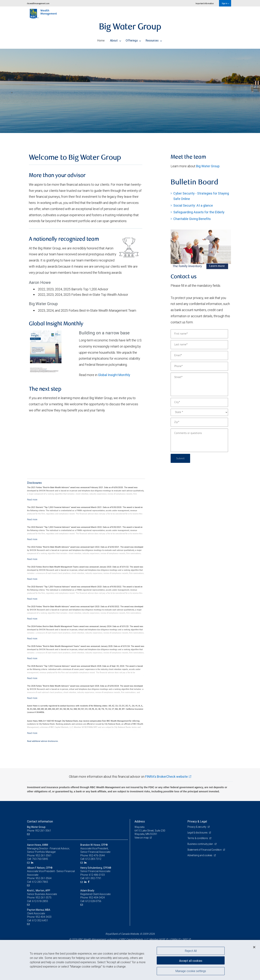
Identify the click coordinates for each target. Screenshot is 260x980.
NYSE (162, 939)
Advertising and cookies (201, 855)
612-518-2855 (40, 901)
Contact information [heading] (40, 821)
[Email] (199, 355)
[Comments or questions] (199, 440)
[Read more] (32, 500)
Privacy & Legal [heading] (197, 821)
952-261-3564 (44, 878)
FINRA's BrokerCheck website (166, 777)
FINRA (174, 939)
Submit (181, 458)
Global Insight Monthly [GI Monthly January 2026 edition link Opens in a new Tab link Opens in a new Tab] (114, 375)
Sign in (225, 3)
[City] (199, 402)
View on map (142, 838)
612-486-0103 (97, 875)
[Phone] (199, 366)
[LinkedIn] (33, 863)
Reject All (191, 951)
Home (101, 40)
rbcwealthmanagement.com (38, 3)
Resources (154, 40)
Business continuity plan (201, 844)
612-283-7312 (93, 859)
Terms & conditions (198, 838)
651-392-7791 (93, 878)
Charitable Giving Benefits (192, 219)
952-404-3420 (44, 917)
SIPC (185, 939)
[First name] (199, 334)
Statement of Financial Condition (205, 850)
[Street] (199, 384)
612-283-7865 (40, 882)
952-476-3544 (97, 855)
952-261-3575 (44, 898)
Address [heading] (140, 821)
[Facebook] (89, 882)
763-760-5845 (40, 859)
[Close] (254, 947)
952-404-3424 (97, 898)
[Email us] (29, 834)
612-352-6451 (40, 920)
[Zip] (199, 422)
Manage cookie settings (191, 972)
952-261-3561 (44, 855)
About (116, 40)
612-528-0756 (93, 901)
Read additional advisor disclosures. (43, 741)
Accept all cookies (191, 960)
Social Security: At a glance (193, 205)
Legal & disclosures (198, 833)
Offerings (133, 40)
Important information (205, 3)
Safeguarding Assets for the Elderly (199, 212)
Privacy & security (197, 827)
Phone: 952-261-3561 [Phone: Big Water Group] (39, 831)
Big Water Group (208, 166)
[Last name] (199, 345)
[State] (199, 412)
